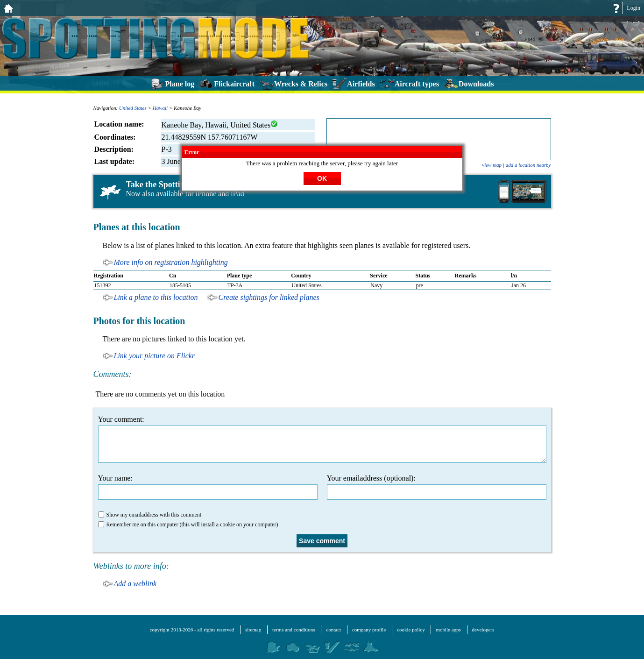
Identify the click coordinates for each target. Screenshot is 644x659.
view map (492, 165)
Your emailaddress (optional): (437, 487)
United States (133, 108)
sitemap (253, 630)
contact (333, 630)
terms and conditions (294, 630)
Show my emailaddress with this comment (150, 515)
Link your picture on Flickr (155, 356)
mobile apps (448, 630)
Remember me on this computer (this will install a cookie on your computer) (188, 524)
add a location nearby (528, 165)
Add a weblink (135, 584)
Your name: (208, 487)
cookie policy (411, 630)
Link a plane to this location (156, 297)
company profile (369, 630)
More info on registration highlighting (171, 262)
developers (483, 630)
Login (633, 8)
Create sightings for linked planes (269, 297)
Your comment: (322, 439)
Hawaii (160, 108)
